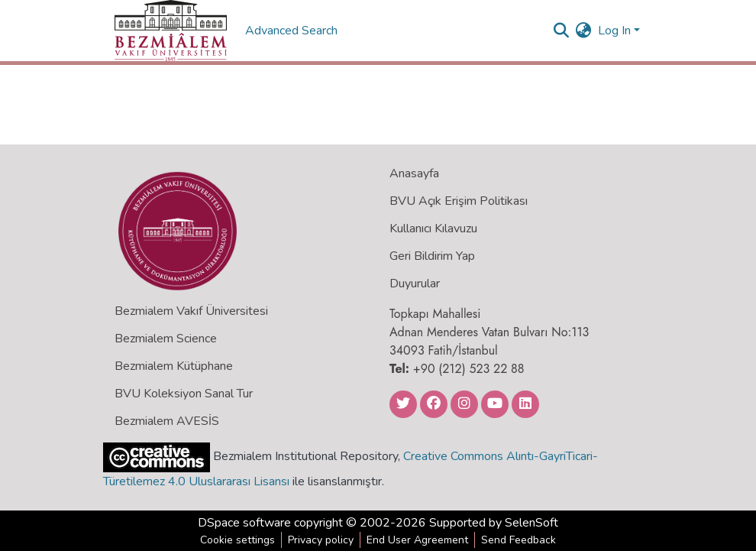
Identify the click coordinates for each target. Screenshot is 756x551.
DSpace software (244, 523)
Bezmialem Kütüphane (174, 366)
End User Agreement (417, 540)
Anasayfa (414, 173)
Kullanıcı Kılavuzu (433, 229)
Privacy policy (321, 540)
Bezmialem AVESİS (167, 421)
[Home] (171, 31)
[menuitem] (584, 31)
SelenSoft (531, 523)
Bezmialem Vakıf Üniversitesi (191, 311)
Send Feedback (519, 540)
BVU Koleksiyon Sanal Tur (184, 394)
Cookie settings (237, 540)
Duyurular (415, 284)
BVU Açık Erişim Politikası (459, 201)
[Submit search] (562, 31)
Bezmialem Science (166, 339)
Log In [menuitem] (614, 31)
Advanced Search (293, 31)
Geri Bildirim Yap (432, 256)
